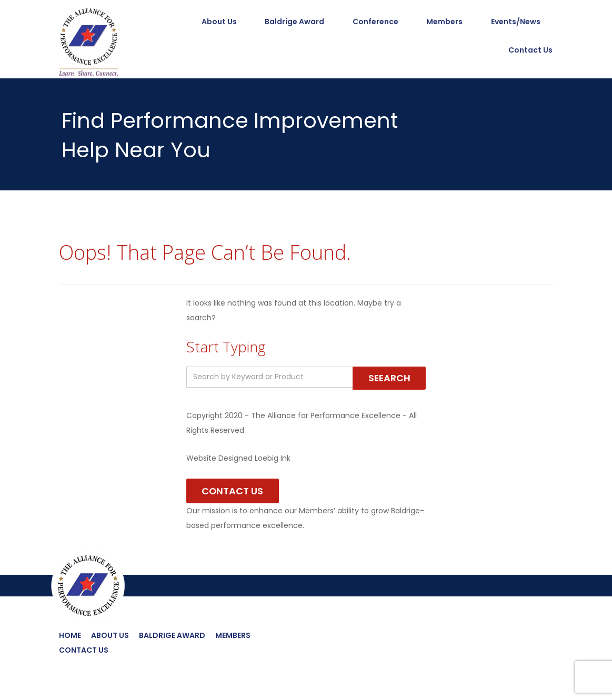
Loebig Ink (273, 458)
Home (70, 636)
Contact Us (531, 50)
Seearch (388, 378)
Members (444, 22)
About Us (218, 22)
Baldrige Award (294, 22)
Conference (375, 22)
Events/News (516, 22)
